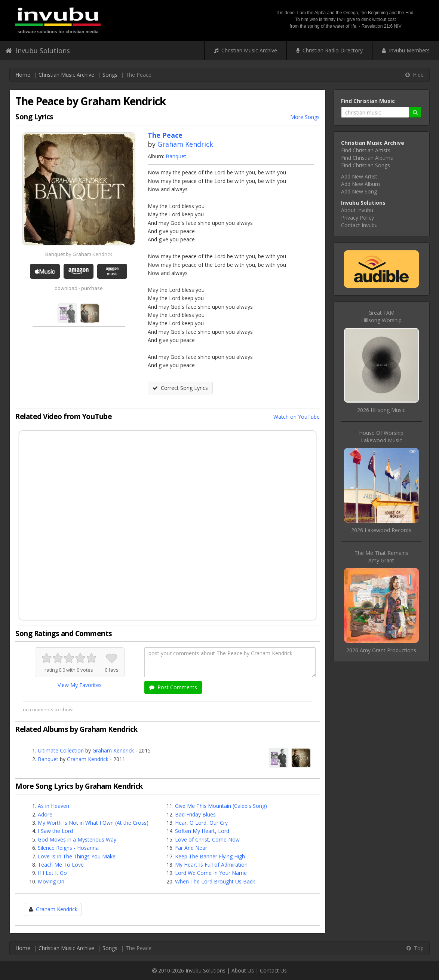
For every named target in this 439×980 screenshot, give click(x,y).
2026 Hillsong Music (381, 410)
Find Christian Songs (366, 165)
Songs (110, 75)
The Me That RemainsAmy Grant (381, 557)
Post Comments (173, 687)
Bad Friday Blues (195, 814)
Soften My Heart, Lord (202, 831)
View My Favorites (80, 685)
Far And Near (191, 848)
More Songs (305, 117)
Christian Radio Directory (329, 50)
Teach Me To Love (61, 865)
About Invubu (357, 210)
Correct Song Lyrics (180, 388)
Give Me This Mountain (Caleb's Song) (221, 806)
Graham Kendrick (185, 144)
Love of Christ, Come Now (207, 839)
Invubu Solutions (38, 51)
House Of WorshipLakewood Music (381, 436)
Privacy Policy (357, 218)
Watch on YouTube (297, 417)
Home (23, 75)
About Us (243, 970)
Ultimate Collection (61, 750)
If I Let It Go (52, 873)
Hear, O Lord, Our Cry (201, 823)
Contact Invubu (359, 225)
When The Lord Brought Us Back (215, 881)
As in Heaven (53, 806)
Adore (45, 814)
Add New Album (360, 184)
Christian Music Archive (245, 50)
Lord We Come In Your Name (211, 873)
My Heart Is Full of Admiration (211, 865)
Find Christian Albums (367, 158)
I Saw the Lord (55, 831)
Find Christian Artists (366, 150)
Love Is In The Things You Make (77, 856)
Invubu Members (406, 50)
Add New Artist (359, 176)
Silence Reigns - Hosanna (68, 848)
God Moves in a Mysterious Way (77, 839)
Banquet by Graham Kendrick (79, 254)
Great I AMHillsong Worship (381, 316)
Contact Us (273, 970)
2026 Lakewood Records (381, 530)
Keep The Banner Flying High (210, 856)
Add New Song (359, 191)
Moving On (51, 881)
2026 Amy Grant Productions (381, 650)
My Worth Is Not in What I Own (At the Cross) (93, 823)
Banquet (176, 156)
